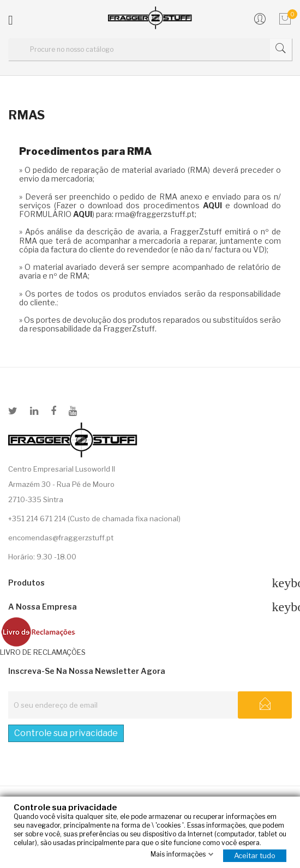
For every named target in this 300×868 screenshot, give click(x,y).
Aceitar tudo (255, 855)
